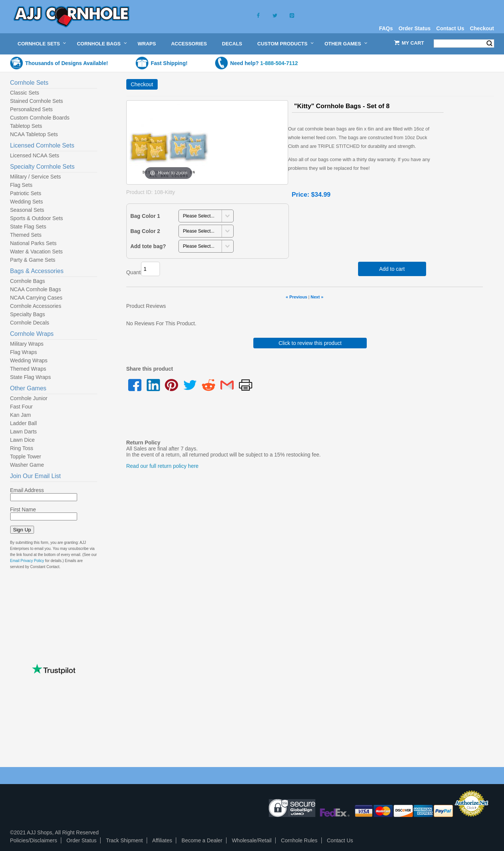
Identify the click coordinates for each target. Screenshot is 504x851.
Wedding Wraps (29, 360)
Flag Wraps (24, 352)
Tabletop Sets (26, 126)
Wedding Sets (27, 202)
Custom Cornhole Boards (40, 118)
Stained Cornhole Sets (37, 101)
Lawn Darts (24, 432)
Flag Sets (21, 185)
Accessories (189, 44)
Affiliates (162, 840)
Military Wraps (27, 344)
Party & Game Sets (33, 260)
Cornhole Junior (29, 398)
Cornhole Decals (30, 323)
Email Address (27, 490)
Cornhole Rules (299, 840)
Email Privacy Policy (27, 561)
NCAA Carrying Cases (36, 298)
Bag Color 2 (145, 231)
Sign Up (22, 530)
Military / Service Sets (36, 177)
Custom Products (283, 44)
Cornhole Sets (39, 44)
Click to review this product (310, 343)
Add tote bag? (148, 246)
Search (489, 43)
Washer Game (27, 465)
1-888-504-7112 (279, 63)
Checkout (482, 28)
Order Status (415, 28)
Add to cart (392, 269)
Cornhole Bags (99, 44)
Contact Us (450, 28)
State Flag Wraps (31, 377)
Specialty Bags (28, 314)
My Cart (413, 43)
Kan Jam (21, 415)
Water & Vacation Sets (36, 252)
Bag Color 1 (145, 216)
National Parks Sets (33, 243)
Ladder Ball (24, 423)
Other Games (343, 44)
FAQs (386, 28)
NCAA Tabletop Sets (34, 134)
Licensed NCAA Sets (35, 155)
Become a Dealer (202, 840)
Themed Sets (26, 235)
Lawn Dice (22, 440)
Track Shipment (124, 840)
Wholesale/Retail (252, 840)
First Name (23, 509)
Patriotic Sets (26, 193)
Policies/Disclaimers (34, 840)
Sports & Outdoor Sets (37, 218)
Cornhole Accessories (36, 306)
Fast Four (22, 407)
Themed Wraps (28, 369)
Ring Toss (22, 448)
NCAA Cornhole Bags (36, 289)
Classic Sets (25, 93)
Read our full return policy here (162, 466)
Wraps (147, 44)
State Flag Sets (28, 227)
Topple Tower (26, 457)
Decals (232, 44)
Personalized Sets (32, 109)
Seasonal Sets (27, 210)
